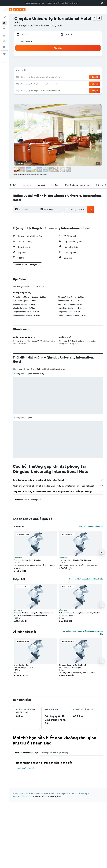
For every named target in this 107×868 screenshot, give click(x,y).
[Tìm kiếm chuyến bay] (4, 18)
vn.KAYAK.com (18, 794)
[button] (102, 3)
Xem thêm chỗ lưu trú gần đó (91, 526)
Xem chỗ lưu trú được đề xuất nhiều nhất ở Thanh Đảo (82, 633)
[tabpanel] (58, 765)
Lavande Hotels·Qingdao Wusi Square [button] (75, 560)
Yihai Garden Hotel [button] (22, 665)
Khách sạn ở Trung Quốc (60, 794)
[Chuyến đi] (4, 54)
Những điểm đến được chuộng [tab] (55, 753)
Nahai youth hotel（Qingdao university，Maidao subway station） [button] (79, 614)
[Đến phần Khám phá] (4, 36)
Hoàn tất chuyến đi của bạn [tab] (27, 753)
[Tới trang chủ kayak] (17, 10)
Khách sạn (29, 794)
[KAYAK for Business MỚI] (4, 47)
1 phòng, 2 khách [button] (24, 41)
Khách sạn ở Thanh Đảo (26, 768)
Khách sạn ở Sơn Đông (79, 794)
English (75, 3)
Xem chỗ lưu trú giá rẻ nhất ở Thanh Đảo (86, 579)
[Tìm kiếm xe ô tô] (4, 29)
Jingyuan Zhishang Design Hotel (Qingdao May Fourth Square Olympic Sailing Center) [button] (34, 614)
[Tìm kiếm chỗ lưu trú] (4, 23)
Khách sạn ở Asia (42, 794)
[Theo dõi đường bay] (4, 41)
